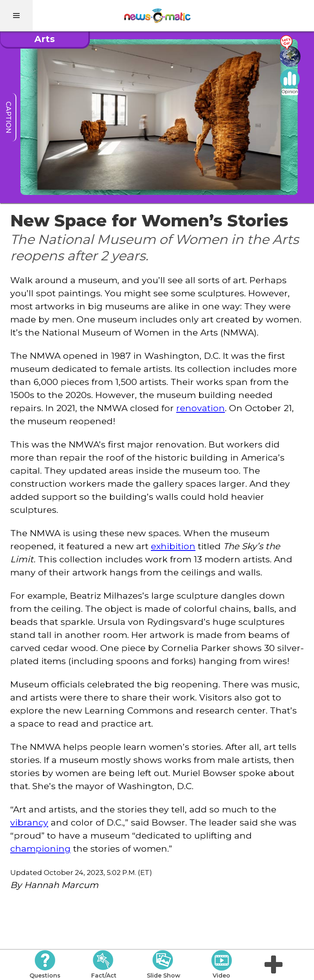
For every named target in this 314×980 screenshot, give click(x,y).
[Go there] (290, 51)
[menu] (16, 16)
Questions (45, 964)
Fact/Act (104, 964)
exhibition (173, 546)
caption (8, 117)
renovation (201, 408)
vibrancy (29, 822)
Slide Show (164, 964)
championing (40, 848)
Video (221, 964)
